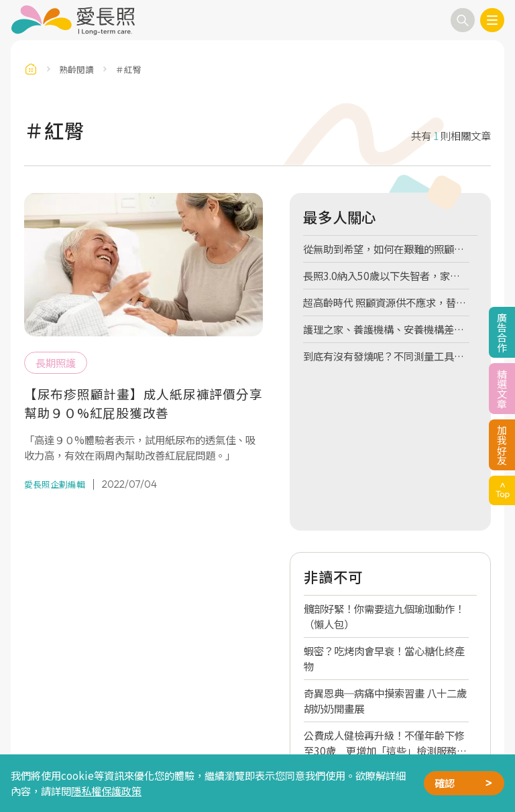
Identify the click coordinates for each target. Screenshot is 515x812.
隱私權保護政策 (106, 791)
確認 (445, 783)
